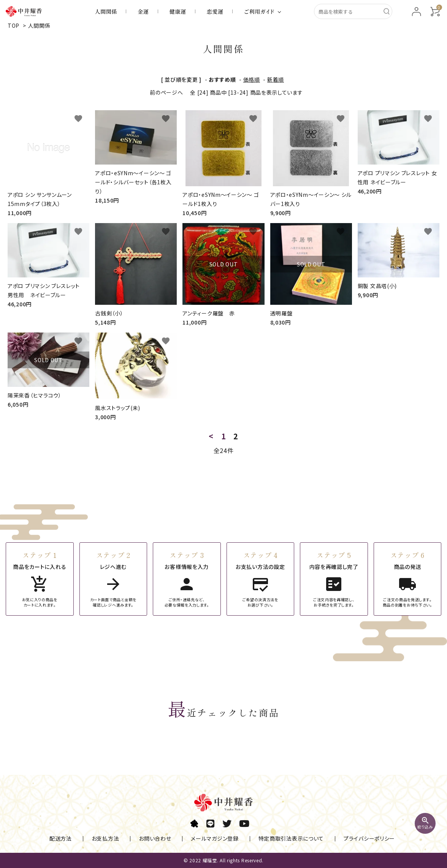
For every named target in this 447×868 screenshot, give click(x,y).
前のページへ (166, 92)
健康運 (178, 11)
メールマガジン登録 (212, 839)
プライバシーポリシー (360, 839)
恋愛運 (215, 11)
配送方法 (67, 839)
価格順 (252, 79)
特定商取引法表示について (285, 839)
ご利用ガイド (259, 11)
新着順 (276, 79)
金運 (143, 11)
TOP (13, 25)
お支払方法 (109, 839)
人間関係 (106, 11)
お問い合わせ (155, 839)
